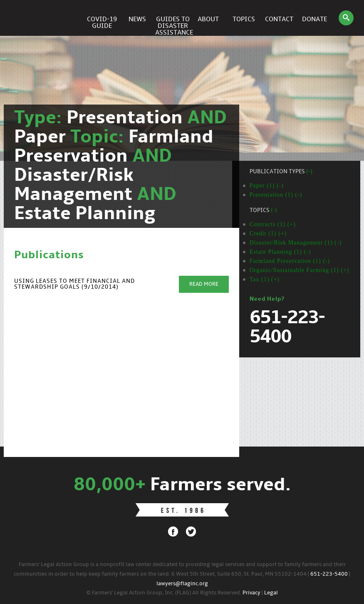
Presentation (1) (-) (276, 195)
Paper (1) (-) (267, 186)
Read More (204, 284)
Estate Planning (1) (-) (280, 252)
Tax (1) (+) (265, 279)
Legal (271, 593)
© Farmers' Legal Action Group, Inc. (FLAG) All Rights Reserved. (164, 593)
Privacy (251, 593)
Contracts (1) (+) (273, 224)
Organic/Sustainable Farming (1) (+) (300, 270)
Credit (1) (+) (268, 233)
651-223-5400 (329, 574)
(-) (309, 172)
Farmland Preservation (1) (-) (290, 261)
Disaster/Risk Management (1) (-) (296, 243)
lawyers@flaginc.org (182, 584)
